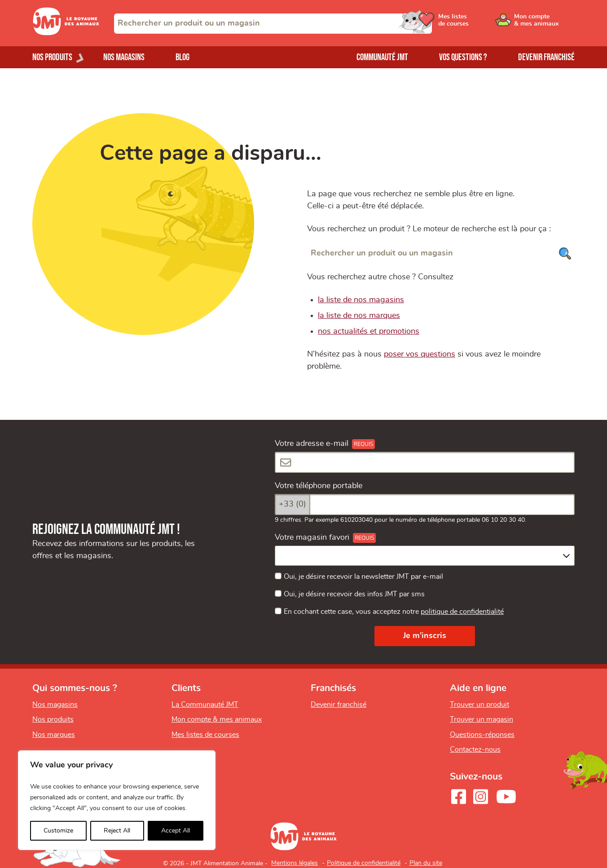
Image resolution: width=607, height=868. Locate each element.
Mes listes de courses (205, 735)
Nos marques (54, 735)
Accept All (176, 831)
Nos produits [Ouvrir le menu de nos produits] (52, 57)
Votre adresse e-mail (312, 444)
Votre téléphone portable (319, 486)
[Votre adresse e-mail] (425, 462)
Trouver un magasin (482, 719)
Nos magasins (124, 57)
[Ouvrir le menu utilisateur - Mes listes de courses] (476, 23)
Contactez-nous (475, 749)
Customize (58, 831)
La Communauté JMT (205, 705)
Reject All (117, 831)
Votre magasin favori (312, 538)
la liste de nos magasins (361, 300)
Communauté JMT (382, 57)
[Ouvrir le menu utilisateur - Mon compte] (544, 23)
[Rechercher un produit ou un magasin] (441, 253)
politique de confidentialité (462, 612)
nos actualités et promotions (369, 331)
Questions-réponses (482, 735)
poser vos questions (420, 354)
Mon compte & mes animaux (217, 719)
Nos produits (53, 719)
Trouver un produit (479, 705)
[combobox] (273, 24)
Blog (183, 57)
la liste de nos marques (359, 316)
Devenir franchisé (546, 57)
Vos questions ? (463, 57)
